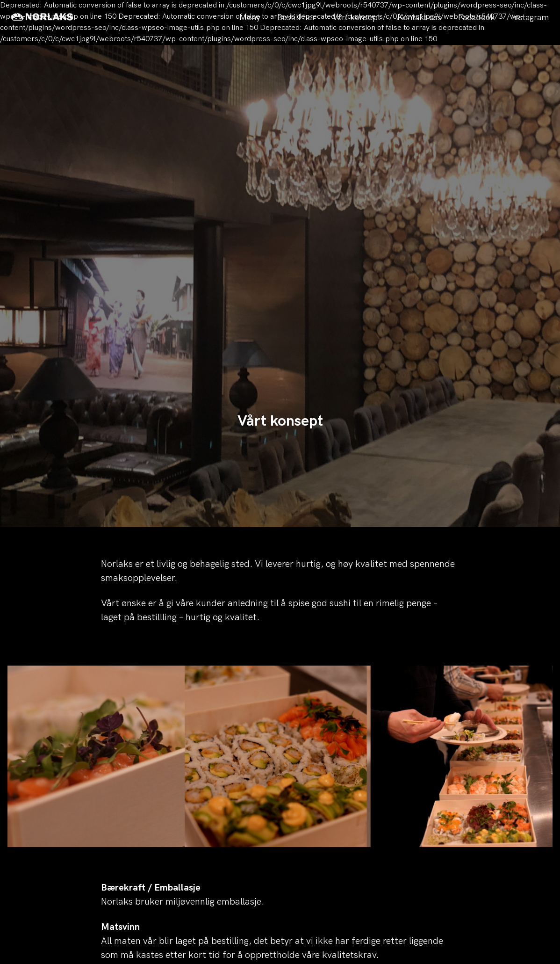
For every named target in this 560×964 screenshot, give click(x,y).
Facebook (477, 18)
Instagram (530, 18)
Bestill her (296, 18)
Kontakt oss (419, 18)
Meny (250, 18)
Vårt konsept (356, 18)
